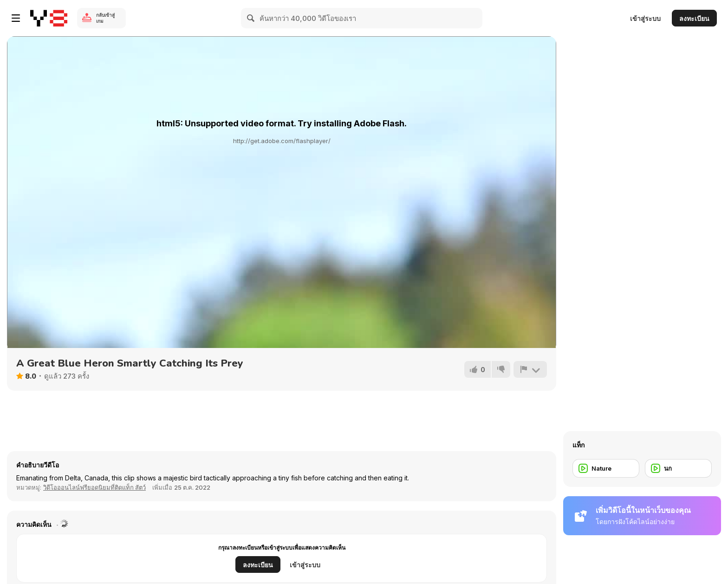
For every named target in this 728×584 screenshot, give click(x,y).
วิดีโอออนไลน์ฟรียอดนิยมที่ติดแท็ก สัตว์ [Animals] (94, 487)
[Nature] (606, 468)
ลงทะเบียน (694, 18)
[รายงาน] (530, 369)
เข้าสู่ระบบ (645, 18)
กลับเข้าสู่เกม (105, 18)
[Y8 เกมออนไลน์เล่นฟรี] (49, 18)
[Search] (251, 18)
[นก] (678, 468)
